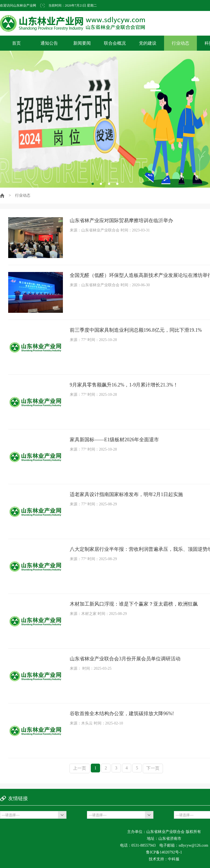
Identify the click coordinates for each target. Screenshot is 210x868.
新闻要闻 (82, 43)
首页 (16, 43)
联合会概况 (115, 43)
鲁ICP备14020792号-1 (164, 852)
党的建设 (148, 43)
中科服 (174, 859)
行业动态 (180, 43)
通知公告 (49, 43)
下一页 (153, 768)
